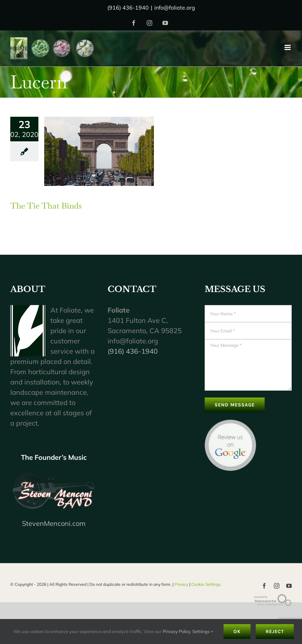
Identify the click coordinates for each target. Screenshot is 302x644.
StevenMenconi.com (54, 523)
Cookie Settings (206, 584)
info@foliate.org (175, 8)
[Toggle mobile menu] (288, 47)
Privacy (181, 584)
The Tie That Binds (46, 206)
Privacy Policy (177, 631)
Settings (203, 631)
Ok (237, 632)
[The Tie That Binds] (99, 151)
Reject (275, 632)
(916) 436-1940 (133, 351)
